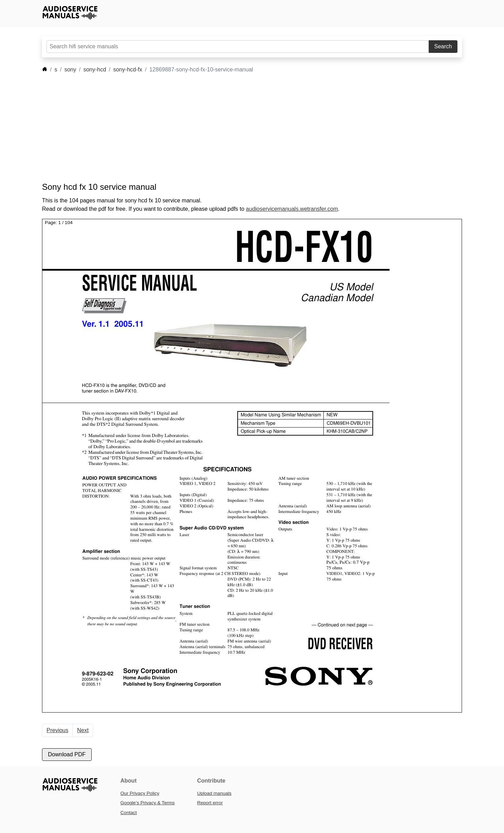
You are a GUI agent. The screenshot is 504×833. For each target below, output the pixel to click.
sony (70, 70)
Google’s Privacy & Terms (148, 803)
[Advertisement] (241, 128)
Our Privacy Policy (140, 793)
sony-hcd (95, 70)
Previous (57, 730)
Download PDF (67, 754)
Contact (129, 813)
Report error (210, 803)
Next (83, 730)
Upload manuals (214, 793)
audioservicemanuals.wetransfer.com (292, 209)
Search (443, 46)
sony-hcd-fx (128, 70)
